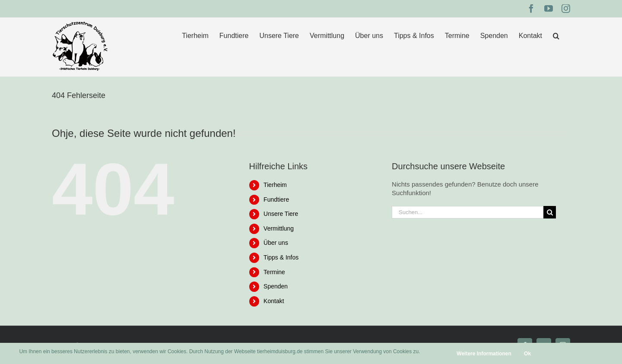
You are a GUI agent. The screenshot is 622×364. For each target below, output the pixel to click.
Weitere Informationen (484, 354)
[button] (556, 36)
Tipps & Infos (281, 257)
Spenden (276, 286)
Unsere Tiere (281, 214)
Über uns (276, 243)
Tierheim (275, 185)
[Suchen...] (468, 212)
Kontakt (274, 301)
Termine (274, 272)
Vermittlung (279, 228)
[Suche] (550, 212)
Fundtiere (276, 199)
